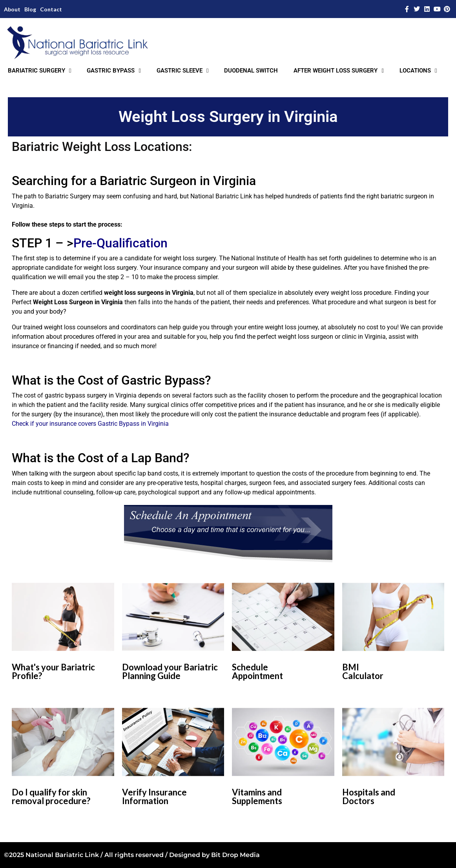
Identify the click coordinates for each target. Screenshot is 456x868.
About (12, 9)
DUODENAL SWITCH (251, 71)
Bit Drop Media (235, 855)
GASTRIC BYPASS (114, 71)
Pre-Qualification (120, 243)
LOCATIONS (418, 71)
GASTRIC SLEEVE (182, 71)
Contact (51, 9)
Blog (30, 9)
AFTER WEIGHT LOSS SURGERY (338, 71)
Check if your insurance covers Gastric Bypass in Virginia (90, 424)
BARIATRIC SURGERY (39, 71)
